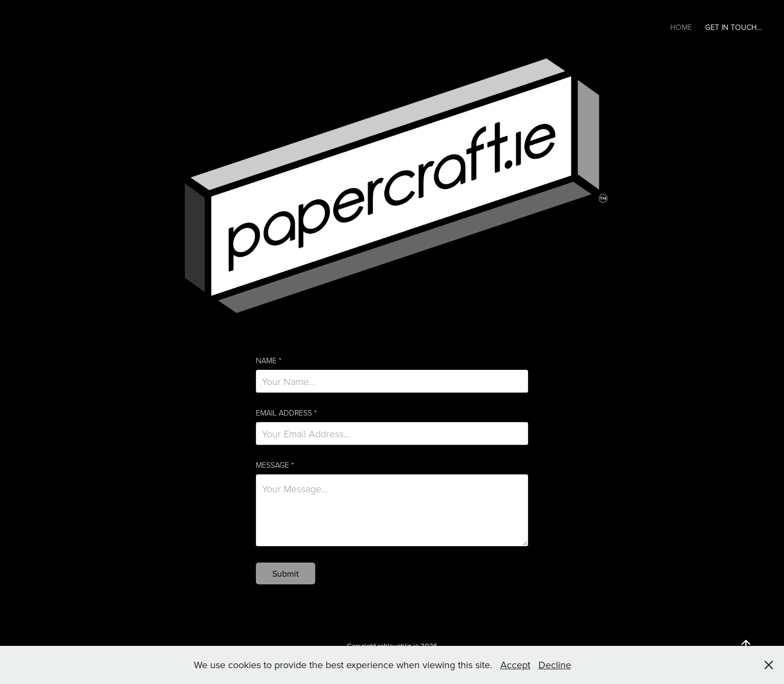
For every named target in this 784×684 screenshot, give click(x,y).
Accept (515, 665)
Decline (555, 665)
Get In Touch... (733, 27)
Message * (275, 465)
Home (681, 27)
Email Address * (286, 413)
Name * (269, 361)
